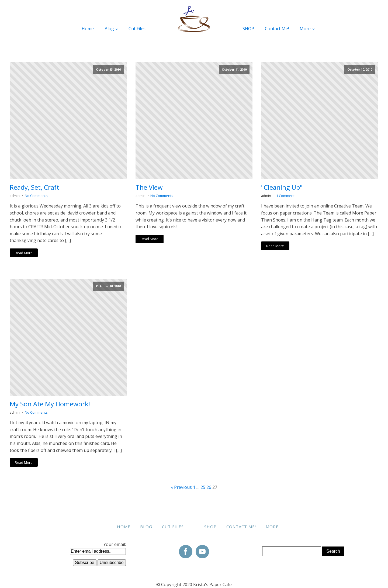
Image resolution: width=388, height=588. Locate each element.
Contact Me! (277, 29)
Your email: (115, 544)
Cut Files (137, 29)
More (305, 29)
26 (209, 487)
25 (203, 487)
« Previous (181, 487)
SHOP (248, 29)
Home (88, 29)
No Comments (36, 196)
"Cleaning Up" (282, 187)
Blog (109, 29)
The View (149, 187)
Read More (24, 253)
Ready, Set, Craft (34, 187)
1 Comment (285, 196)
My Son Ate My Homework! (50, 404)
